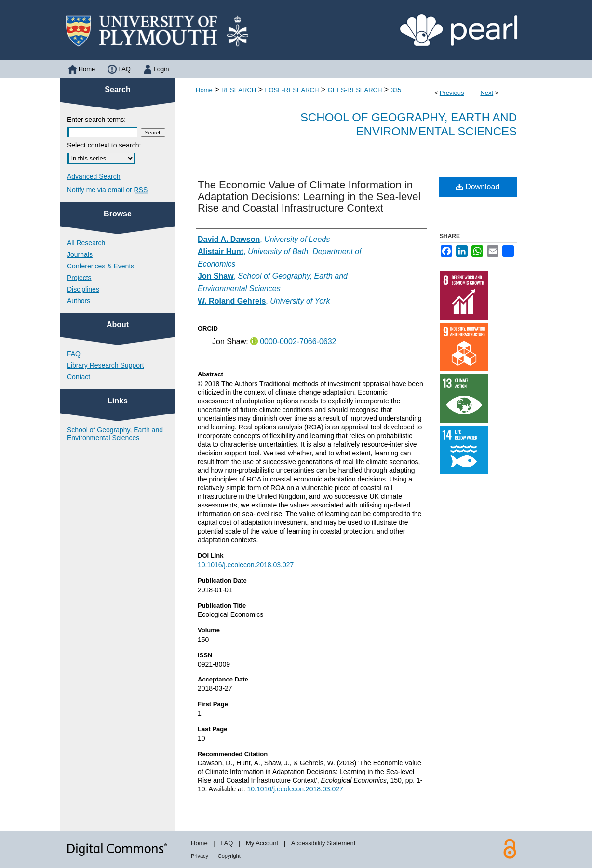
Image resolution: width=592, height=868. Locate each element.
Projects (79, 278)
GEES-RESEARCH (355, 90)
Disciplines (83, 289)
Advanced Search (94, 176)
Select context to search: (104, 145)
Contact (79, 377)
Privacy (200, 856)
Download (478, 187)
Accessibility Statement (323, 843)
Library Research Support (106, 365)
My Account (262, 843)
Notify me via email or (107, 190)
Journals (80, 254)
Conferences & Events (101, 266)
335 (396, 90)
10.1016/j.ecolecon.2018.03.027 (246, 565)
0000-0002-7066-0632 (298, 341)
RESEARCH (239, 90)
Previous (452, 93)
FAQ (74, 354)
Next (487, 93)
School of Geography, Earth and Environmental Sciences (409, 124)
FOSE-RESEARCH (292, 90)
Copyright (229, 856)
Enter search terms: (96, 120)
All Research (86, 243)
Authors (79, 301)
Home (204, 90)
